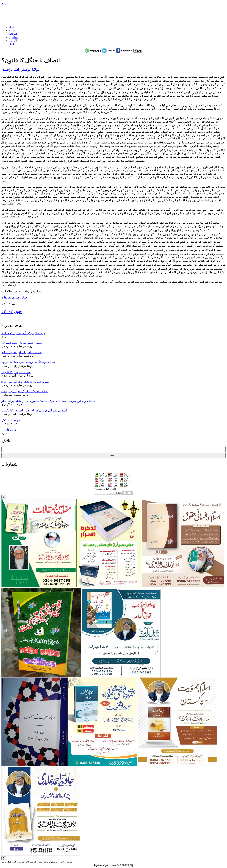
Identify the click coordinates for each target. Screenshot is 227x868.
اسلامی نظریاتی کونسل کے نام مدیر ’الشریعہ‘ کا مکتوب (34, 410)
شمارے (12, 30)
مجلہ (11, 27)
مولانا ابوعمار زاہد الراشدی (20, 70)
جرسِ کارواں (9, 430)
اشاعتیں (13, 37)
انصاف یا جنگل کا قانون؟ (16, 372)
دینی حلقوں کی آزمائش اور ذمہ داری (23, 333)
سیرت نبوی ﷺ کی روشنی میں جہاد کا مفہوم (28, 362)
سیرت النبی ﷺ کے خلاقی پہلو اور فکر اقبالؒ (25, 382)
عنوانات (13, 34)
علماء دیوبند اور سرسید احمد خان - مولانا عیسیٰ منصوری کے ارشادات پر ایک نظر (48, 401)
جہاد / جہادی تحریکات (14, 298)
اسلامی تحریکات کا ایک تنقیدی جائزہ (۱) (25, 391)
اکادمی (13, 41)
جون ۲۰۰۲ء (12, 311)
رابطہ (12, 44)
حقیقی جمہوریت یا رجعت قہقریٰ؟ (22, 343)
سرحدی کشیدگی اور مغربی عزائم (21, 352)
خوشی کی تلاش (11, 420)
